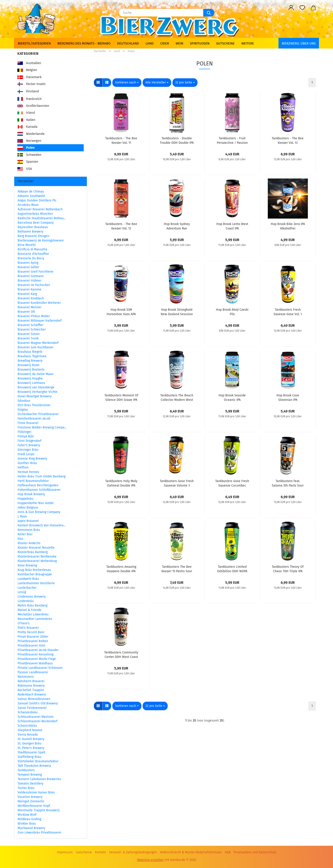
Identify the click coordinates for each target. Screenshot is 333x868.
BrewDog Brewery (30, 361)
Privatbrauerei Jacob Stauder (38, 650)
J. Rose (22, 516)
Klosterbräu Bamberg (33, 552)
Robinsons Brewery (31, 686)
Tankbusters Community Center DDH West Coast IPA (121, 654)
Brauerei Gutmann (31, 276)
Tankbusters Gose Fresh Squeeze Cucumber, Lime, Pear (232, 483)
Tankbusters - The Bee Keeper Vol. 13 (288, 140)
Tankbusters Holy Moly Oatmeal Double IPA (121, 483)
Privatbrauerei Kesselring (36, 654)
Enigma (23, 410)
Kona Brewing (27, 565)
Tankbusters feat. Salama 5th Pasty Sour (288, 483)
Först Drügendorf (29, 441)
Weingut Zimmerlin (31, 801)
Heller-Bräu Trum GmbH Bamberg (42, 476)
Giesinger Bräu (28, 450)
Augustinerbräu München (35, 214)
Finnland (28, 92)
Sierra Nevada (28, 735)
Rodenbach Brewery (32, 695)
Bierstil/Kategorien (34, 43)
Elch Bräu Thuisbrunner (34, 405)
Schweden (29, 155)
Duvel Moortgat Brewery (35, 396)
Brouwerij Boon (28, 365)
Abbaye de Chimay (31, 192)
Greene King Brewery (32, 459)
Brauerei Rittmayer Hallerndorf (40, 321)
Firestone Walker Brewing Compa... (42, 427)
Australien (29, 63)
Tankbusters (26, 770)
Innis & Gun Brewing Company (39, 512)
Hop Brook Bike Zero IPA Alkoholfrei (288, 226)
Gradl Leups (26, 454)
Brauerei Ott (26, 312)
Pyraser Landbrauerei (33, 672)
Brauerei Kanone (29, 289)
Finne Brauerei (28, 423)
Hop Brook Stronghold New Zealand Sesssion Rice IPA (177, 312)
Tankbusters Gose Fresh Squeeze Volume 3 (177, 483)
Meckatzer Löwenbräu (33, 614)
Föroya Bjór (26, 436)
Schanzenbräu (28, 712)
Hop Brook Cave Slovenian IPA (288, 397)
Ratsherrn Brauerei (31, 681)
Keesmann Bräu (29, 530)
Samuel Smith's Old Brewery (38, 703)
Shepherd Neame (30, 730)
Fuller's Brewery (29, 445)
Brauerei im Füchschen (34, 285)
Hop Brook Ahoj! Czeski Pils (232, 312)
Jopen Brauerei (28, 521)
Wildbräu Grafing (29, 819)
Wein (179, 43)
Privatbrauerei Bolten (33, 641)
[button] (291, 8)
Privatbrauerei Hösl (31, 646)
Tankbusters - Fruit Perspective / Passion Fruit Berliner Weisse (232, 140)
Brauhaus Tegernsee (32, 356)
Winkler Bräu (27, 824)
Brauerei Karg (27, 294)
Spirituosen (200, 43)
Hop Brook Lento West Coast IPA (232, 226)
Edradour (24, 401)
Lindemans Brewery (32, 597)
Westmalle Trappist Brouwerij (39, 810)
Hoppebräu (25, 499)
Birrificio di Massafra (32, 249)
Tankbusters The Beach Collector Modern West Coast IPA (177, 397)
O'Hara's (24, 623)
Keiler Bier (25, 534)
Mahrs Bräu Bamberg (32, 605)
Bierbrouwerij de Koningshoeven (41, 240)
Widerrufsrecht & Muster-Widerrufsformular (191, 852)
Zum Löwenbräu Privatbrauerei (39, 833)
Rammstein (26, 677)
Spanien (28, 162)
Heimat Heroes (28, 472)
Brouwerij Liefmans (31, 383)
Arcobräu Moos (28, 205)
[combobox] (127, 83)
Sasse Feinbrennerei (32, 708)
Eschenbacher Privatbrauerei (38, 414)
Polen (26, 148)
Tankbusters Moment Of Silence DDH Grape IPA (121, 397)
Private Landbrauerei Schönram (40, 668)
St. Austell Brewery (31, 739)
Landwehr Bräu (28, 579)
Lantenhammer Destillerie (36, 583)
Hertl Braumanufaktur (33, 481)
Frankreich (29, 99)
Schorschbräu (27, 726)
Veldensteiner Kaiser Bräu (36, 792)
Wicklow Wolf (27, 815)
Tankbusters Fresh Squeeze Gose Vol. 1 (288, 312)
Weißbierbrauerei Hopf (34, 806)
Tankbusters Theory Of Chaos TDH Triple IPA (288, 569)
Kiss (20, 539)
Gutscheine (225, 43)
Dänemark (29, 77)
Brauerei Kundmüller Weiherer (39, 303)
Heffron (23, 467)
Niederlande (31, 134)
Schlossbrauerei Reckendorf (38, 721)
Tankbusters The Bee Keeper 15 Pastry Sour (177, 569)
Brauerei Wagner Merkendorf (38, 343)
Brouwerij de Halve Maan (36, 374)
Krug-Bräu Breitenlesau (34, 570)
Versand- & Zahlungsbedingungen (133, 852)
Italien (26, 120)
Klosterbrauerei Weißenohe (37, 557)
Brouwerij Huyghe (30, 378)
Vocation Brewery (30, 797)
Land (150, 43)
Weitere (248, 43)
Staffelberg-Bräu (29, 757)
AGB (228, 852)
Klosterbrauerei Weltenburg (37, 561)
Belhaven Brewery (30, 232)
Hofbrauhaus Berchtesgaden (38, 485)
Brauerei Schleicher (32, 330)
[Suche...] (209, 13)
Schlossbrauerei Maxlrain (36, 717)
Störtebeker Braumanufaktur (38, 761)
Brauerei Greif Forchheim (36, 272)
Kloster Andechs (29, 543)
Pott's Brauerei (28, 628)
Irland (26, 113)
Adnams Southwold (31, 196)
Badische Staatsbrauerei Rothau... (42, 218)
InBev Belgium (28, 508)
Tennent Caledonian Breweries (39, 779)
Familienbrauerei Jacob (34, 419)
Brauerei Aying (28, 263)
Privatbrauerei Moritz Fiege (37, 659)
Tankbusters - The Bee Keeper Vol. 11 (121, 140)
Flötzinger (24, 432)
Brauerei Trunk (28, 338)
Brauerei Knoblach (31, 298)
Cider (165, 43)
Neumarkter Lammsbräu (35, 619)
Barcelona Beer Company (36, 223)
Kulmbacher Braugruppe (35, 574)
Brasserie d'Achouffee (33, 254)
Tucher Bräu (26, 788)
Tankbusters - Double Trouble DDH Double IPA (177, 140)
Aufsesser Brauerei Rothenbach (40, 209)
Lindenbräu (26, 601)
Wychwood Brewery (31, 828)
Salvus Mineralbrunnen (34, 699)
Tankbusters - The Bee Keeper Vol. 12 (121, 226)
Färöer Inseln (31, 84)
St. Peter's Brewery (31, 748)
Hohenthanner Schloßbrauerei (39, 490)
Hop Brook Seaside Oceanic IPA (232, 397)
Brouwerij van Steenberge (36, 387)
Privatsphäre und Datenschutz (255, 852)
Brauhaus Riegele (30, 352)
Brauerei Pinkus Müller (34, 316)
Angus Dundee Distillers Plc (37, 200)
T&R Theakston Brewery (34, 766)
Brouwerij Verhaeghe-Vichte (38, 392)
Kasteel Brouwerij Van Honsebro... (42, 525)
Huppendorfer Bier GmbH (36, 503)
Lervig (22, 592)
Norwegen (29, 141)
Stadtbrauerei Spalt (31, 752)
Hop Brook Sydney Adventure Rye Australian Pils (177, 226)
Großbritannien (33, 106)
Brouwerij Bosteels (31, 370)
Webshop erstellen (150, 860)
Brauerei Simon (29, 334)
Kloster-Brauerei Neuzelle (36, 548)
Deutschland (128, 43)
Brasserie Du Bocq (31, 258)
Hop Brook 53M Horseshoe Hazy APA (121, 312)
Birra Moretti (27, 245)
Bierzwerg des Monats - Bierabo (84, 43)
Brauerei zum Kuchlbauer (36, 347)
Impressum (65, 852)
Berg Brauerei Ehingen (33, 236)
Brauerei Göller (28, 267)
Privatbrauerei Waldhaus (35, 663)
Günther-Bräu (27, 463)
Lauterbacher (27, 588)
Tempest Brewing (30, 775)
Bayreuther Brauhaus (33, 227)
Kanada (27, 127)
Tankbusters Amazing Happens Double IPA (121, 569)
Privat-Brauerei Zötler (33, 637)
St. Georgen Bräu (29, 743)
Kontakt (101, 852)
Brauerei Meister (29, 307)
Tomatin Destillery (30, 784)
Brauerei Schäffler (30, 325)
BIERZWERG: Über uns (299, 43)
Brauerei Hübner (29, 281)
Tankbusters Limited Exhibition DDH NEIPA (232, 569)
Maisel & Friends (29, 610)
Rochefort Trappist (31, 690)
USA (25, 169)
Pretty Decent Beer (31, 632)
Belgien (27, 70)
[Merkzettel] (302, 8)
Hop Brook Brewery (31, 494)
